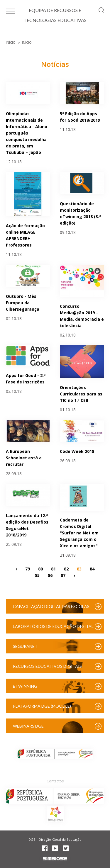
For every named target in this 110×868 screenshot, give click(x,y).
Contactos (55, 781)
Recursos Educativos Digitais (47, 666)
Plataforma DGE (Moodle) (42, 706)
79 (28, 569)
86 (50, 575)
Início (11, 43)
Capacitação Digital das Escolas (51, 606)
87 (63, 575)
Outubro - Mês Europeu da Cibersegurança (23, 303)
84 (92, 569)
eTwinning (25, 686)
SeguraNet (25, 646)
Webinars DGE (28, 726)
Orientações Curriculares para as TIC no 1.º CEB (81, 394)
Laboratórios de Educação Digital (53, 626)
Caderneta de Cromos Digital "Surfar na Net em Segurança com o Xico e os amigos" (79, 533)
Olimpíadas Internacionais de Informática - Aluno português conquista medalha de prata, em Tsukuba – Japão (27, 133)
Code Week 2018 (77, 451)
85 (37, 575)
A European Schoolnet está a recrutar (24, 458)
